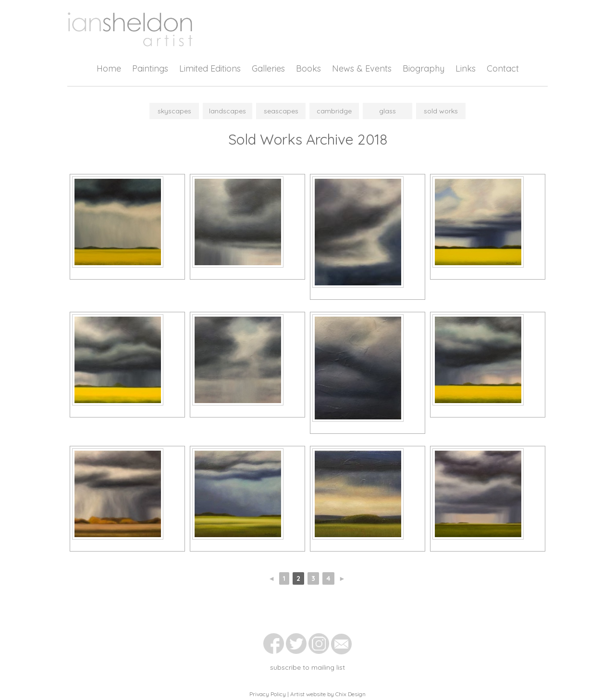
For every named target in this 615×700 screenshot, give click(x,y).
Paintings (150, 68)
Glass (387, 111)
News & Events (362, 68)
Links (466, 68)
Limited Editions (210, 68)
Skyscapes (174, 111)
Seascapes (281, 111)
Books (308, 68)
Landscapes (228, 111)
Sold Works (441, 111)
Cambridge (334, 111)
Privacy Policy (268, 694)
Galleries (268, 68)
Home (109, 68)
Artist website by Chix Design (328, 694)
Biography (424, 68)
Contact (503, 68)
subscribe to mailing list (307, 667)
